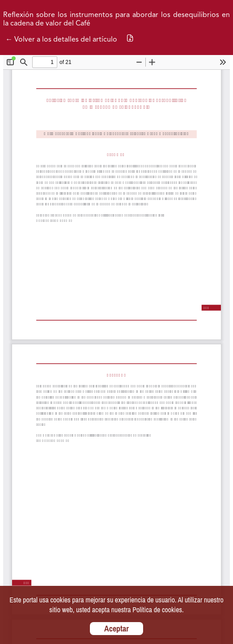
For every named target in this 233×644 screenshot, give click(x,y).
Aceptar (116, 629)
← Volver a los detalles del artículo (61, 40)
